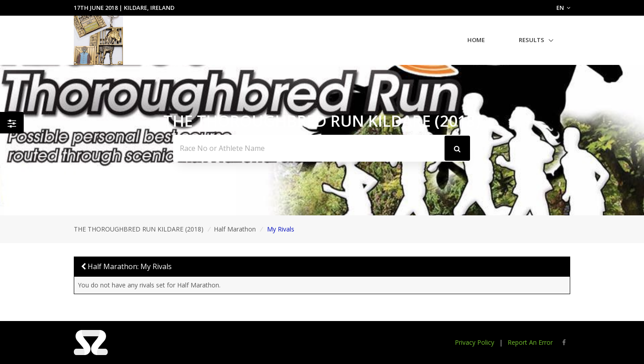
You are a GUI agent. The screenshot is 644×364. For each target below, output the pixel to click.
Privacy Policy (475, 342)
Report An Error (530, 342)
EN (563, 8)
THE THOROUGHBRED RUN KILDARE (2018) (139, 229)
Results (532, 40)
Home (476, 40)
